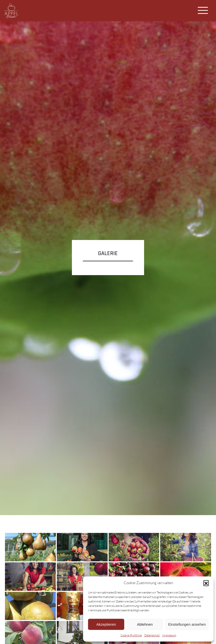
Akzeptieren (106, 624)
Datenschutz (152, 635)
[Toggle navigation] (203, 10)
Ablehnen (145, 624)
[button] (206, 583)
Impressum (169, 635)
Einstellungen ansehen (187, 624)
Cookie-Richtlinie (131, 635)
